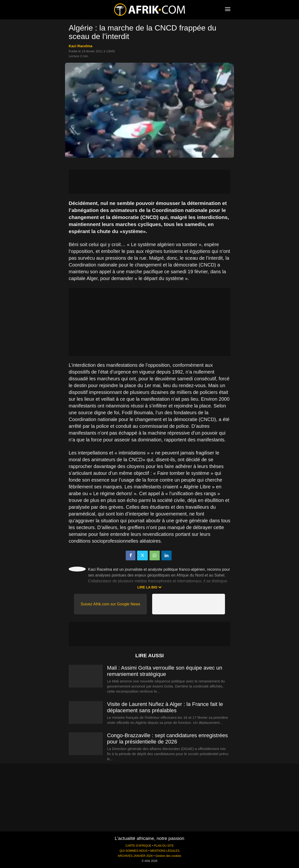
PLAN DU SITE (164, 846)
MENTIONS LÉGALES (165, 851)
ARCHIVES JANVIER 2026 (135, 856)
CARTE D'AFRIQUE (138, 846)
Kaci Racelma (81, 46)
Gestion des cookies (168, 856)
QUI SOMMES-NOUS (134, 851)
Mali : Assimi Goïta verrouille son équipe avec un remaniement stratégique (165, 671)
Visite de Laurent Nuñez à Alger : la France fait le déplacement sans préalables (165, 707)
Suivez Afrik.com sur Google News (110, 604)
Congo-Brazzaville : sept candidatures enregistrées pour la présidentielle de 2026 (167, 739)
